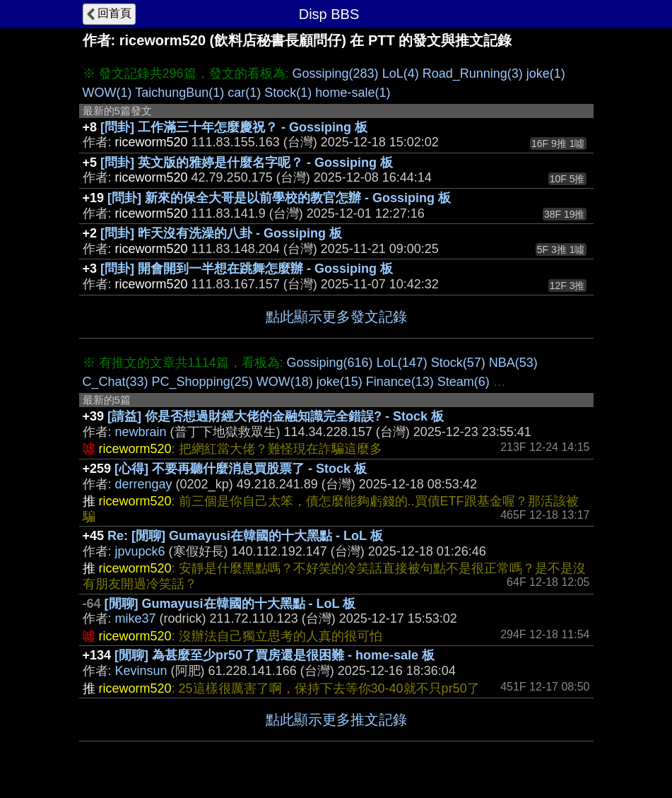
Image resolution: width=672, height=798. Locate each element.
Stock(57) (458, 363)
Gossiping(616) (330, 363)
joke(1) (546, 74)
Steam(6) (464, 382)
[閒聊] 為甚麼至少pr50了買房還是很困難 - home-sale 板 (275, 655)
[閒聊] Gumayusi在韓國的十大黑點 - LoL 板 (230, 604)
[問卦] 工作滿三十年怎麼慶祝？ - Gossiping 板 (234, 127)
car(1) (244, 93)
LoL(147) (402, 363)
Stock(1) (288, 93)
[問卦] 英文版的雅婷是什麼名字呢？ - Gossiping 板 (247, 163)
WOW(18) (285, 382)
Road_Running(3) (473, 74)
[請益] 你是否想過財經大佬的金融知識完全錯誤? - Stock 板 (276, 416)
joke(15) (340, 382)
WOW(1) (107, 93)
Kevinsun (141, 671)
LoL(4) (401, 74)
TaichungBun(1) (179, 93)
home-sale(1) (353, 93)
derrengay (144, 484)
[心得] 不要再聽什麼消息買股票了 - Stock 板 (241, 469)
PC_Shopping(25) (202, 382)
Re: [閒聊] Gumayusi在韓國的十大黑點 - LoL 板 (245, 536)
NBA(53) (513, 363)
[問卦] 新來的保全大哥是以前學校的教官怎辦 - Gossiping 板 (279, 198)
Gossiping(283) (336, 74)
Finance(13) (400, 382)
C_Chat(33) (116, 382)
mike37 (136, 618)
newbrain (141, 432)
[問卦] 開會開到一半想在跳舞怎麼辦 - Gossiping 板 (247, 269)
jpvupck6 (140, 551)
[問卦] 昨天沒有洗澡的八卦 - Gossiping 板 (221, 233)
